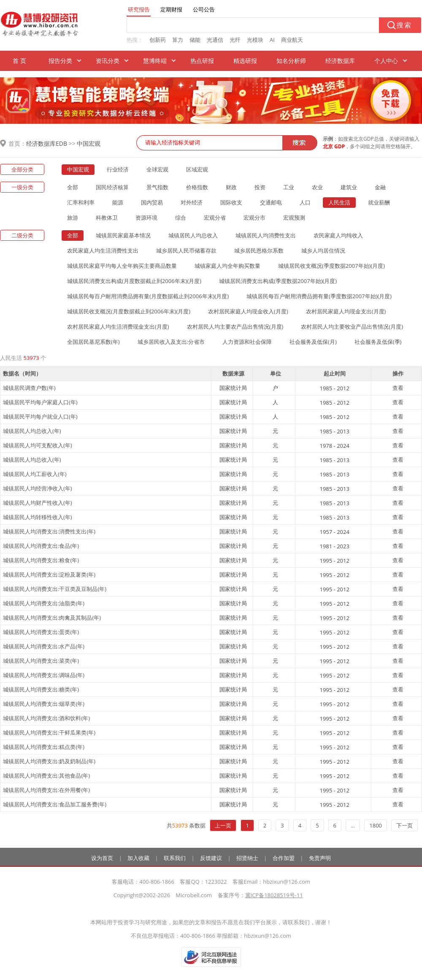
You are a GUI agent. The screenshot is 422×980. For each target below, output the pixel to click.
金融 (380, 187)
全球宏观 (157, 169)
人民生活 (339, 202)
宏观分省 (215, 218)
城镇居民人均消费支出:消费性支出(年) (49, 531)
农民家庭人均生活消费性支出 (103, 250)
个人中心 (386, 61)
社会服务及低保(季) (378, 342)
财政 (231, 187)
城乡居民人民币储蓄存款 (186, 250)
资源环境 (146, 218)
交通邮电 (271, 202)
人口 (305, 202)
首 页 (19, 61)
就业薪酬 (379, 202)
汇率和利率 (81, 202)
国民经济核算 (112, 187)
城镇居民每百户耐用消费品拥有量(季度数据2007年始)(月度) (319, 296)
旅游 (73, 218)
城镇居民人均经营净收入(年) (38, 488)
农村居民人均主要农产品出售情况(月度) (235, 327)
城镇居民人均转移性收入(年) (38, 517)
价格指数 (197, 187)
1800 (376, 825)
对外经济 (192, 202)
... (353, 825)
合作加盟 (284, 858)
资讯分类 (108, 61)
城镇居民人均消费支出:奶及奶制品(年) (49, 761)
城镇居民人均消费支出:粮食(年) (41, 560)
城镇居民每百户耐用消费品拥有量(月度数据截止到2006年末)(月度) (148, 296)
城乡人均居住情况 (323, 250)
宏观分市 (254, 218)
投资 (260, 187)
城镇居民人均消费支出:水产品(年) (44, 646)
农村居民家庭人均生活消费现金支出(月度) (118, 327)
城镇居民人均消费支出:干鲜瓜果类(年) (49, 732)
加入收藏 (138, 858)
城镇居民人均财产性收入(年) (38, 503)
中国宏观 (89, 143)
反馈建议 (211, 858)
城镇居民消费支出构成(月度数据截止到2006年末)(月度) (134, 281)
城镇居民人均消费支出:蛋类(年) (41, 632)
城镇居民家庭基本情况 (123, 235)
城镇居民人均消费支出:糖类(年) (41, 689)
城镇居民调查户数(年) (29, 388)
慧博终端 (155, 61)
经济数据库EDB (47, 143)
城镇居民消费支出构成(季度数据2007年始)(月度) (278, 281)
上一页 (223, 825)
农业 (317, 187)
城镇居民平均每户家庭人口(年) (40, 402)
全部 (73, 187)
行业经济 (118, 169)
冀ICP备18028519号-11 (274, 895)
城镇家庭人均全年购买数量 (227, 266)
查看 (398, 388)
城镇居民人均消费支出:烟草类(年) (44, 704)
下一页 (404, 825)
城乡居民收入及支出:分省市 (171, 342)
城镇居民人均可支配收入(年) (38, 445)
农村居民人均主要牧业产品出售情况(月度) (352, 327)
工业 (289, 187)
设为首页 (102, 858)
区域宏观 (197, 169)
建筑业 (349, 187)
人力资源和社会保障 (247, 342)
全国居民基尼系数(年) (93, 342)
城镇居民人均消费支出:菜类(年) (41, 661)
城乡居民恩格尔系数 (259, 250)
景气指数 (157, 187)
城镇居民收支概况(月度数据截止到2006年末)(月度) (129, 311)
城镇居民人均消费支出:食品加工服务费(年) (55, 804)
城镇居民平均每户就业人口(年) (40, 416)
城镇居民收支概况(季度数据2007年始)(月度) (331, 266)
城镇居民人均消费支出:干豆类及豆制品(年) (55, 589)
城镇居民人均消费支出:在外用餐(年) (46, 790)
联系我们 (175, 858)
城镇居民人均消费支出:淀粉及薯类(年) (49, 574)
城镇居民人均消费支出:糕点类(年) (44, 747)
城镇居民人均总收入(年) (32, 431)
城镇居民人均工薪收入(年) (35, 474)
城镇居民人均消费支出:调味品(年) (44, 675)
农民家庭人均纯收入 (338, 235)
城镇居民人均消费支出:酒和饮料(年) (46, 718)
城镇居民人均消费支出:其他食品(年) (46, 776)
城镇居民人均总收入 (193, 235)
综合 (181, 218)
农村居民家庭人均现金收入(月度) (248, 311)
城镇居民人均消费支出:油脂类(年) (44, 603)
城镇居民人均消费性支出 (266, 235)
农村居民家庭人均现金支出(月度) (346, 311)
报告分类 (60, 61)
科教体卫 (107, 218)
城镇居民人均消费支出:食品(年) (41, 546)
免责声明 (320, 858)
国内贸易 (152, 202)
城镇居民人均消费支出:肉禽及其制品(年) (52, 618)
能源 (118, 202)
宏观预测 (294, 218)
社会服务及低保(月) (313, 342)
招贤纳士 (247, 858)
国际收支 (231, 202)
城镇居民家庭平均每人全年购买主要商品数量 (122, 266)
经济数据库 (340, 61)
